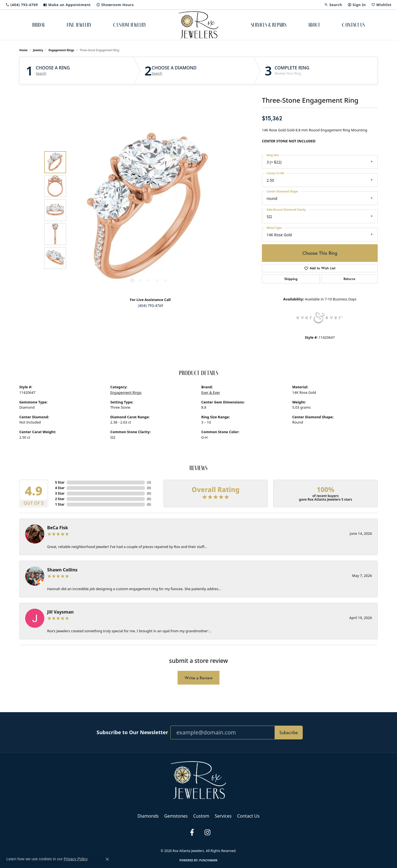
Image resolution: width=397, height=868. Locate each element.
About (314, 25)
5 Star (60, 482)
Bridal (39, 25)
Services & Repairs (269, 25)
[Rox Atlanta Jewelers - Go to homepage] (198, 780)
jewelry (38, 50)
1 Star (60, 504)
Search (41, 74)
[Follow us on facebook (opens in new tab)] (192, 832)
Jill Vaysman (60, 612)
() (149, 482)
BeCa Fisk (58, 528)
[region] (149, 210)
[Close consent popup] (107, 859)
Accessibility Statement (227, 842)
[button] (333, 5)
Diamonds (148, 816)
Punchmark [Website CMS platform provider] (209, 860)
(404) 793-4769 (150, 306)
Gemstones (176, 816)
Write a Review (199, 678)
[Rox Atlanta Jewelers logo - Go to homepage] (199, 25)
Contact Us (353, 25)
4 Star (60, 488)
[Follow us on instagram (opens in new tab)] (207, 832)
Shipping (291, 279)
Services (223, 816)
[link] (22, 5)
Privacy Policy (163, 842)
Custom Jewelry (130, 25)
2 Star (60, 499)
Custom (201, 816)
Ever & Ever (211, 392)
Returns (349, 279)
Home (23, 50)
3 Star (60, 493)
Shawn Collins (62, 570)
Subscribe (289, 733)
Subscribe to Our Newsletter (132, 732)
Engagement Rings (61, 50)
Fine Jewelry (79, 25)
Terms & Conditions (192, 842)
